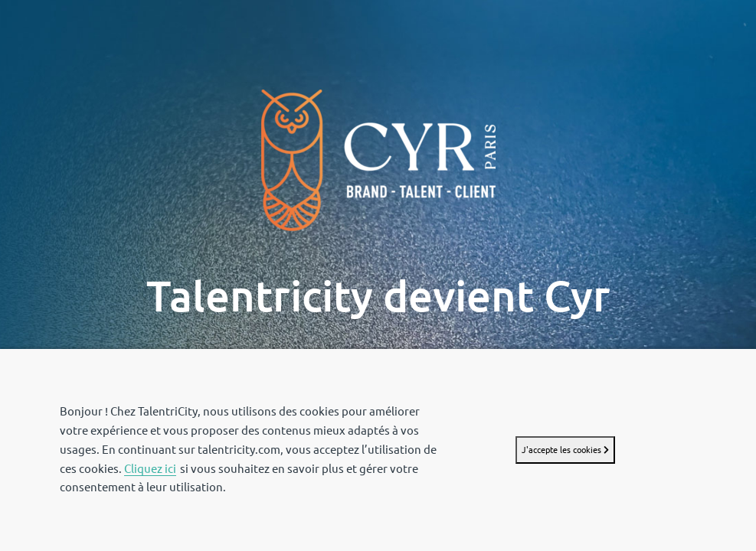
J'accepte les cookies (565, 450)
